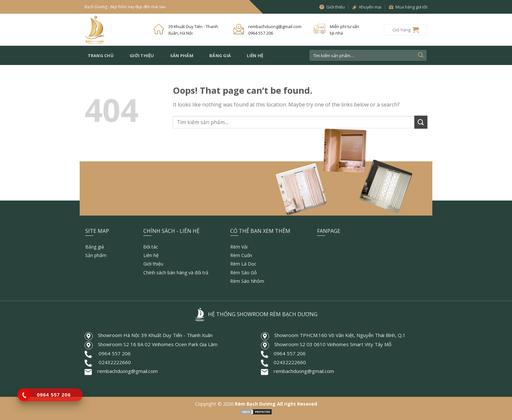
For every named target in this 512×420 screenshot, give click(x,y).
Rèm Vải (239, 247)
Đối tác (151, 247)
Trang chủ (101, 56)
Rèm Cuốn (241, 255)
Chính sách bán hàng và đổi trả (176, 273)
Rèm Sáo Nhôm (247, 281)
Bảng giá (220, 56)
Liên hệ (255, 56)
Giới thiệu (142, 56)
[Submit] (421, 56)
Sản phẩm (182, 56)
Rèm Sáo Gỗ (243, 273)
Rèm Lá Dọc (243, 264)
